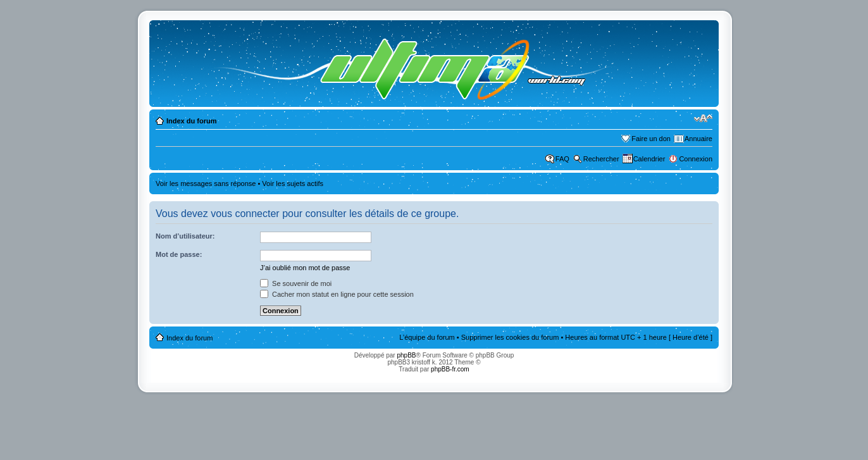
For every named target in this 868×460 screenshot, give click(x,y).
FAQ (562, 159)
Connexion (696, 159)
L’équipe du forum (427, 337)
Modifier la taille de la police (703, 118)
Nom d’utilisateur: (185, 236)
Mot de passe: (179, 254)
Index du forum (191, 121)
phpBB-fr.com (450, 369)
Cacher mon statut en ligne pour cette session (337, 294)
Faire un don (651, 139)
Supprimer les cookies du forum (510, 337)
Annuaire (698, 139)
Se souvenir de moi (296, 283)
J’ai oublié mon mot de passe (305, 268)
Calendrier (649, 159)
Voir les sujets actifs (293, 183)
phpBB (406, 355)
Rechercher (601, 159)
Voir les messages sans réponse (206, 183)
